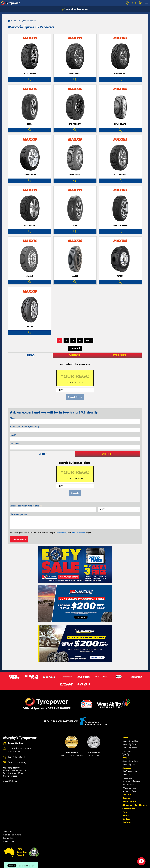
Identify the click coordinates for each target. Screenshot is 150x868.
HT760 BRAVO (75, 175)
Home (12, 21)
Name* (13, 418)
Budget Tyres (9, 838)
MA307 (30, 327)
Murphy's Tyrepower (75, 9)
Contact (127, 798)
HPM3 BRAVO (120, 124)
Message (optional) (18, 514)
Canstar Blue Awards (12, 835)
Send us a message (18, 762)
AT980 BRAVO (120, 73)
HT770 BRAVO (120, 175)
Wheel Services (129, 788)
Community (129, 808)
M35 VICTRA (30, 225)
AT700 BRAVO (30, 73)
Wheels (126, 758)
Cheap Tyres (9, 841)
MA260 (30, 276)
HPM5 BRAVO (30, 175)
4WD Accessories (130, 771)
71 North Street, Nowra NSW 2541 (20, 750)
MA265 (75, 276)
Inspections (127, 778)
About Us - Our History (135, 805)
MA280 (120, 276)
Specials (127, 795)
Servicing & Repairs (131, 781)
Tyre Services (128, 785)
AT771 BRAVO (75, 73)
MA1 (75, 225)
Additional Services (131, 791)
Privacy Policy (61, 533)
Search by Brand (130, 748)
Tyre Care (127, 751)
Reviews (127, 822)
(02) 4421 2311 (17, 757)
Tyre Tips (126, 754)
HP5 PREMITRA (75, 124)
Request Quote (19, 539)
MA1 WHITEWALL (120, 225)
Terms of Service (78, 533)
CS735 (30, 124)
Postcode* (14, 444)
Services (127, 768)
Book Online (129, 802)
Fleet (125, 812)
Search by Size (129, 744)
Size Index (8, 831)
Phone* (24, 427)
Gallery (126, 819)
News (126, 815)
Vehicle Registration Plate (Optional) (26, 506)
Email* (13, 435)
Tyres (125, 738)
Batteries (126, 775)
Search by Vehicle (130, 741)
